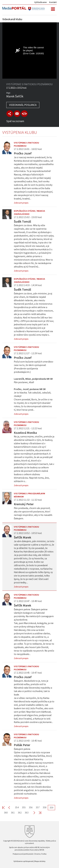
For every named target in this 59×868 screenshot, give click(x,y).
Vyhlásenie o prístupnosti (23, 861)
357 (38, 807)
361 (13, 813)
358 (45, 807)
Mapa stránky (40, 861)
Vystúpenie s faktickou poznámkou (26, 144)
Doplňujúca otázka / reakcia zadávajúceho (29, 212)
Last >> (38, 813)
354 (17, 807)
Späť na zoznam (15, 121)
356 (31, 807)
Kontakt (53, 2)
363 (27, 813)
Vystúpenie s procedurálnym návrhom (29, 495)
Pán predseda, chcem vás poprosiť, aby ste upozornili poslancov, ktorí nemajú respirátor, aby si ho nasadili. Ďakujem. (33, 513)
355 (24, 807)
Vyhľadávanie (41, 2)
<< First (5, 807)
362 (20, 813)
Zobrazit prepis (21, 203)
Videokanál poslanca (23, 105)
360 (6, 813)
